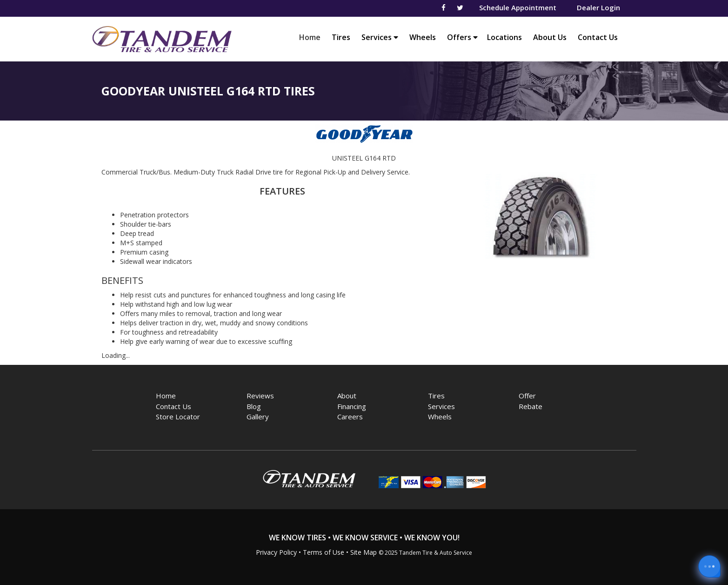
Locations (504, 37)
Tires (341, 37)
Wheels (423, 37)
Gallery (258, 417)
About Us (550, 37)
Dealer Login (598, 7)
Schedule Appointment (518, 7)
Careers (350, 417)
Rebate (531, 406)
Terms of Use (324, 552)
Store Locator (178, 417)
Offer (527, 396)
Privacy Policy (276, 552)
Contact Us (598, 37)
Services (380, 37)
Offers (462, 37)
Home (312, 37)
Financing (352, 406)
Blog (254, 406)
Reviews (260, 396)
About (347, 396)
